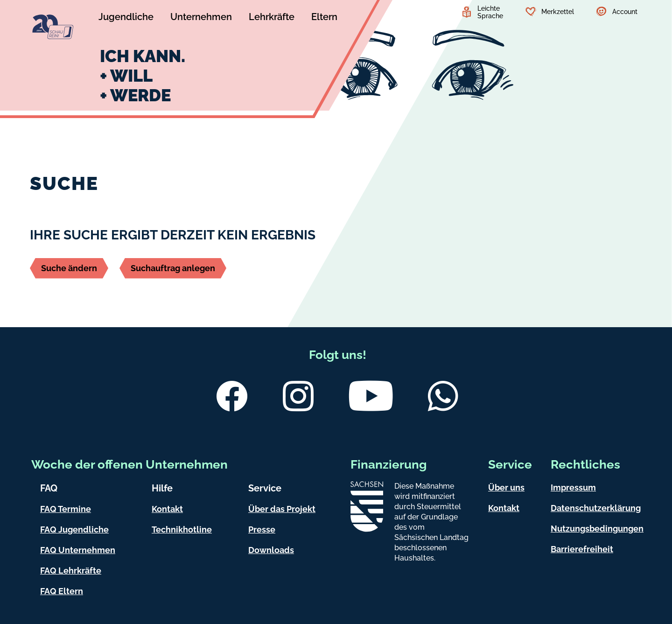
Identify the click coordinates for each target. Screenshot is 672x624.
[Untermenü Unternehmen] (201, 18)
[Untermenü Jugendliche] (126, 18)
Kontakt (167, 509)
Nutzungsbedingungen (597, 529)
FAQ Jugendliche (74, 529)
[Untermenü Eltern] (324, 18)
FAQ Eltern (62, 591)
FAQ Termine (66, 509)
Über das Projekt (282, 509)
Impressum (573, 487)
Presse (262, 529)
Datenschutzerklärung (596, 508)
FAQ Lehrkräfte (71, 571)
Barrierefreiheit (582, 549)
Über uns (506, 487)
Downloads (271, 550)
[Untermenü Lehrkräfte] (272, 18)
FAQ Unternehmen (78, 550)
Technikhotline (182, 529)
